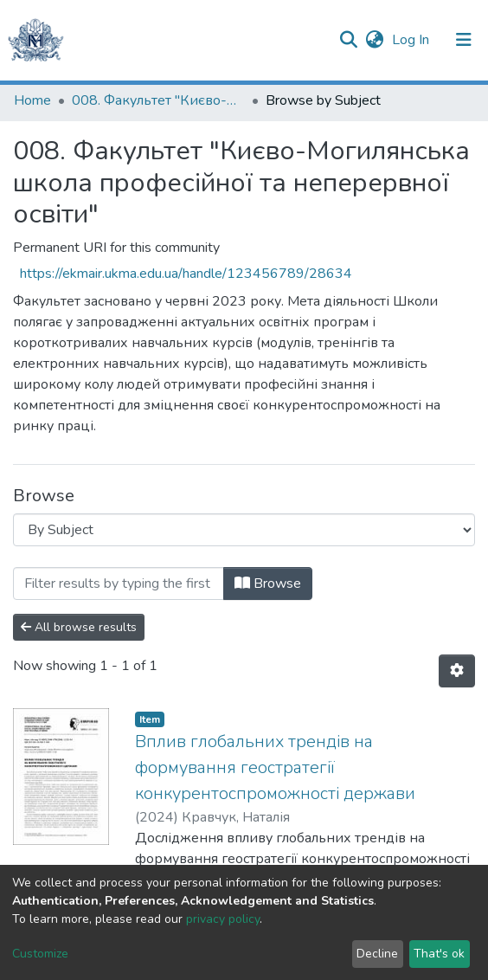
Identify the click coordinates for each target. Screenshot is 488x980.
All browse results (79, 627)
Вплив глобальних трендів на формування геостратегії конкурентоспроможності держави (275, 767)
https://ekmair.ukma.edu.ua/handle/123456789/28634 (186, 274)
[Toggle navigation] (464, 40)
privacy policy (223, 919)
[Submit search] (348, 40)
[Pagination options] (457, 671)
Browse (268, 583)
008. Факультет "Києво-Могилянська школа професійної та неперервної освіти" (158, 100)
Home (32, 100)
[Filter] (119, 583)
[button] (374, 40)
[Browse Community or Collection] (244, 530)
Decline (377, 954)
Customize (40, 954)
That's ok (439, 954)
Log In (412, 40)
